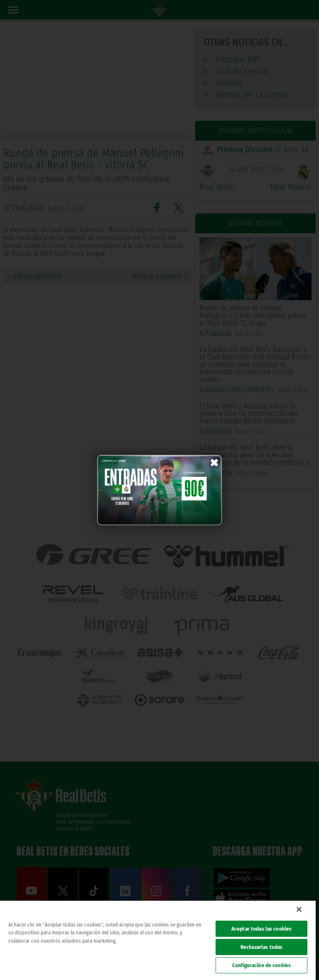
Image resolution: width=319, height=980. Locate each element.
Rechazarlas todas (261, 947)
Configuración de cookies (261, 965)
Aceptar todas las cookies (261, 929)
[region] (158, 940)
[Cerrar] (299, 909)
